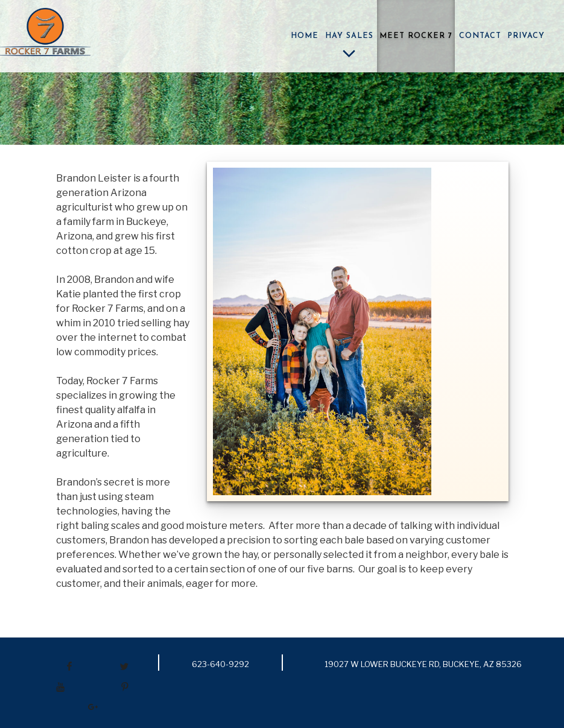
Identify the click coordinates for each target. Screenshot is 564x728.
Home (305, 36)
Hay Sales (349, 48)
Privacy (526, 36)
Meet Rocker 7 (416, 36)
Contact (480, 36)
